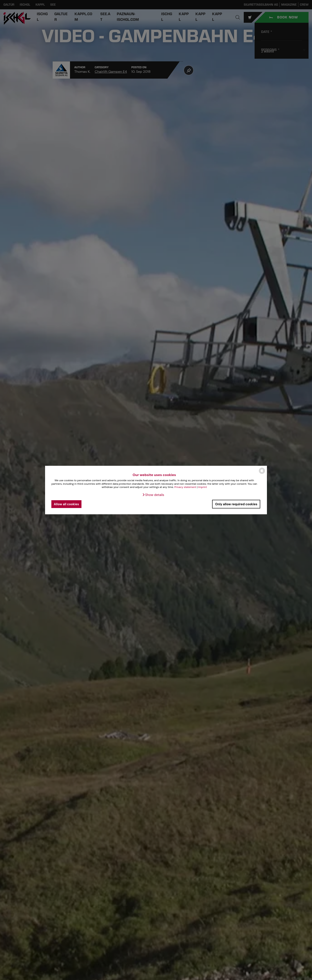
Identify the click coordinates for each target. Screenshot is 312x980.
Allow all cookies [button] (66, 504)
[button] (153, 495)
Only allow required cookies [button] (236, 504)
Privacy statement (185, 487)
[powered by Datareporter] (262, 474)
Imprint (203, 487)
